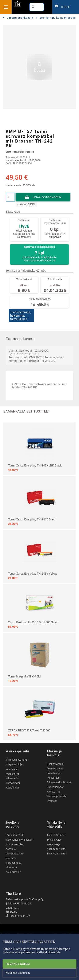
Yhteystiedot (13, 783)
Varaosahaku (14, 863)
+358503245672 (18, 916)
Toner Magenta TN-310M (24, 676)
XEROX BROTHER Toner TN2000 (29, 730)
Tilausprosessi (55, 764)
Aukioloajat (12, 788)
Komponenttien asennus (15, 847)
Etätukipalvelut (14, 835)
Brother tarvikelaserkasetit (56, 18)
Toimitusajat (54, 773)
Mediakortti (12, 774)
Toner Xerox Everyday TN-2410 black (32, 519)
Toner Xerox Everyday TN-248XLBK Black (35, 465)
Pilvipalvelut (54, 840)
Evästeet (52, 801)
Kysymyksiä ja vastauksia (14, 767)
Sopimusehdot (55, 787)
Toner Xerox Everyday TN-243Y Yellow (33, 574)
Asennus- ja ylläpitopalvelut (56, 847)
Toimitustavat (55, 769)
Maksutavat (54, 778)
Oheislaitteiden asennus (14, 856)
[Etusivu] (17, 6)
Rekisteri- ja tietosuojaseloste (57, 794)
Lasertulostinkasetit (18, 18)
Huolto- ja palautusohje (13, 870)
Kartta (12, 912)
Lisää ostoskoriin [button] (47, 197)
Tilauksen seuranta (17, 760)
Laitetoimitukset (56, 835)
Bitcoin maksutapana (59, 782)
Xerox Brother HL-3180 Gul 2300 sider (33, 622)
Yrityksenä (12, 778)
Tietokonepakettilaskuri (19, 840)
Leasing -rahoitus (57, 854)
